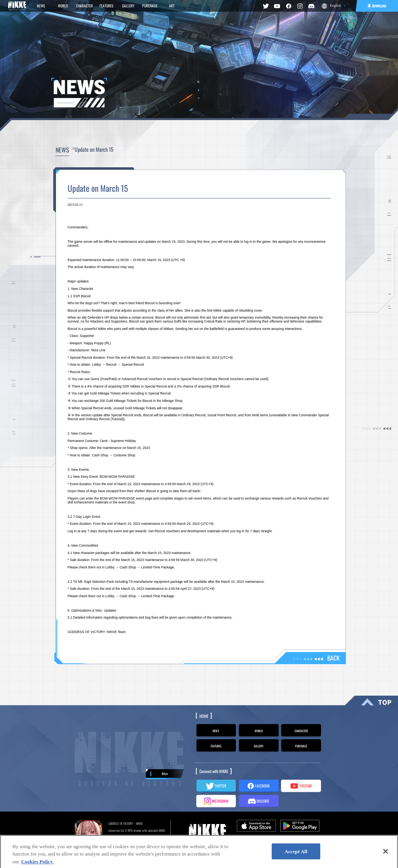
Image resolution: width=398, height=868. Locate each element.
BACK (316, 658)
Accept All (296, 855)
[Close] (386, 855)
